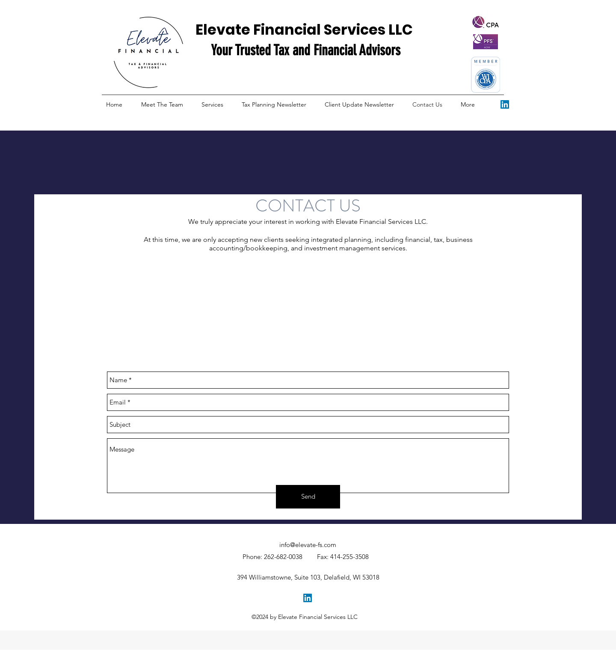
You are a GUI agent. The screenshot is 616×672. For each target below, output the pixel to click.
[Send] (308, 497)
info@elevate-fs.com (308, 545)
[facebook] (505, 104)
